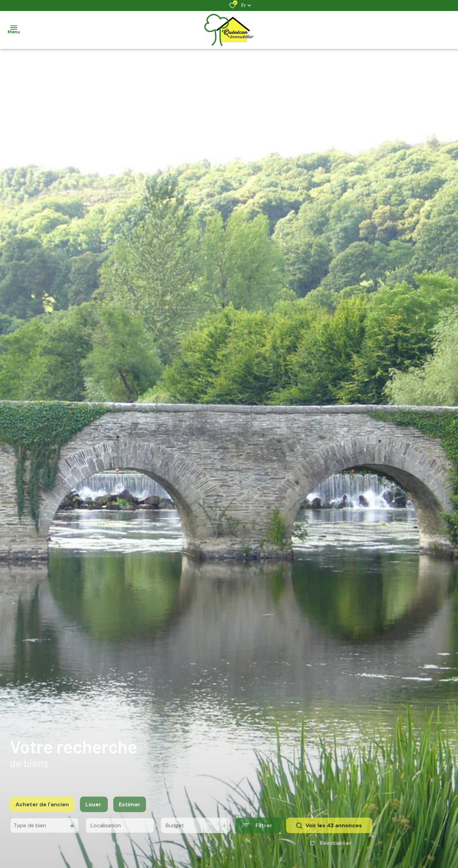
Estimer (130, 810)
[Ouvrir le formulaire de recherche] (258, 832)
